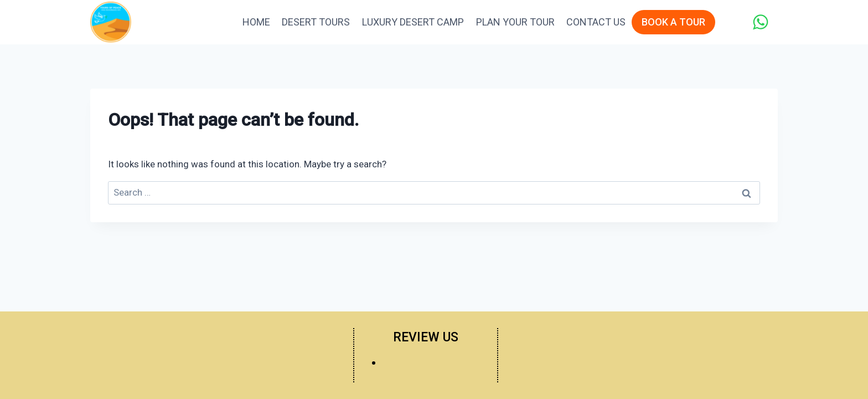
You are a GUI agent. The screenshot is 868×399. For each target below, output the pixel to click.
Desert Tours (316, 22)
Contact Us (596, 22)
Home (256, 22)
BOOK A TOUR (673, 22)
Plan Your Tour (515, 22)
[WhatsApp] (760, 22)
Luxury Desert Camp (413, 22)
